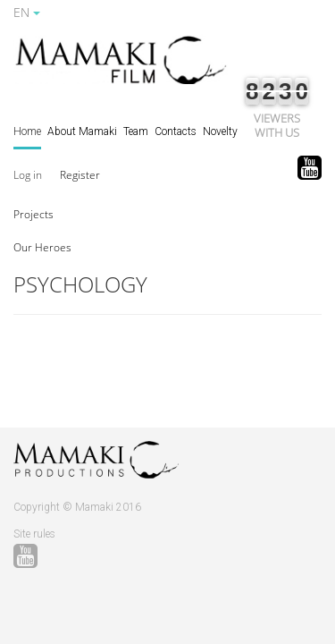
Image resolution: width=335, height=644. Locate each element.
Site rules (34, 534)
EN (27, 12)
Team (136, 131)
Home (27, 131)
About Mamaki (82, 131)
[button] (33, 213)
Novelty (220, 131)
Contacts (176, 131)
